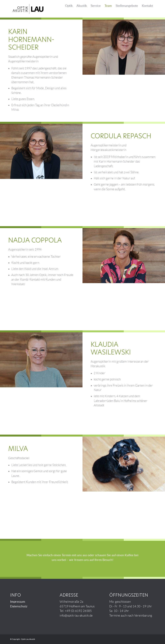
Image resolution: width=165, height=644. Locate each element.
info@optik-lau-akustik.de (76, 616)
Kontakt (147, 6)
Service (96, 6)
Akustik (82, 6)
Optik (69, 6)
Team (108, 6)
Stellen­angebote (127, 6)
